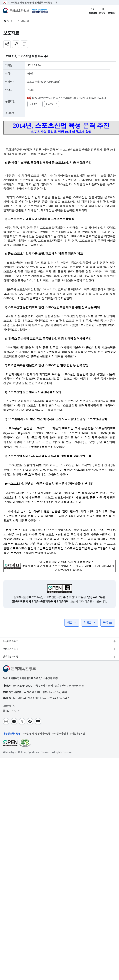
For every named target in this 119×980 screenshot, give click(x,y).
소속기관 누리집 (11, 641)
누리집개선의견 (77, 734)
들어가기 (102, 13)
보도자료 (25, 21)
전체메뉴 (112, 13)
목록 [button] (108, 623)
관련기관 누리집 (11, 649)
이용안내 (9, 706)
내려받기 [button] (35, 104)
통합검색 (93, 13)
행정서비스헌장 (43, 734)
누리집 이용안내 (60, 734)
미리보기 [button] (52, 104)
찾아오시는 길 (11, 711)
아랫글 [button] (90, 623)
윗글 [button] (72, 623)
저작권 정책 (28, 734)
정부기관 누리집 (11, 657)
